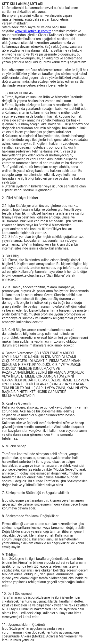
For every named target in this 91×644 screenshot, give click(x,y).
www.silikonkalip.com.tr (33, 31)
